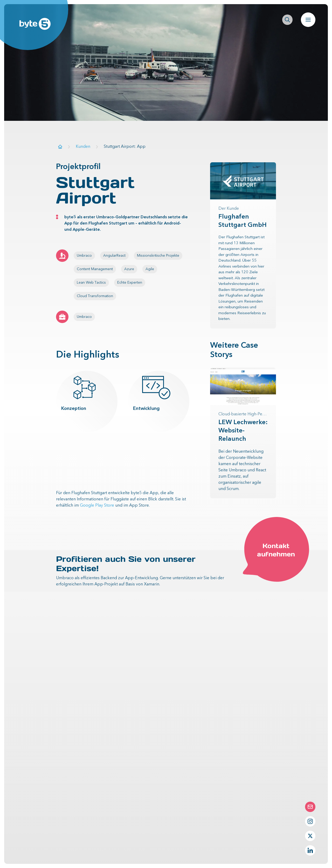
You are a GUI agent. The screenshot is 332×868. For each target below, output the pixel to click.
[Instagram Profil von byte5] (310, 821)
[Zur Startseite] (60, 147)
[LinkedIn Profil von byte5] (310, 850)
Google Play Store (97, 506)
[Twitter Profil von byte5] (310, 836)
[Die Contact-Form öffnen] (310, 807)
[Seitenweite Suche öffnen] (287, 20)
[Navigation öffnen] (308, 20)
